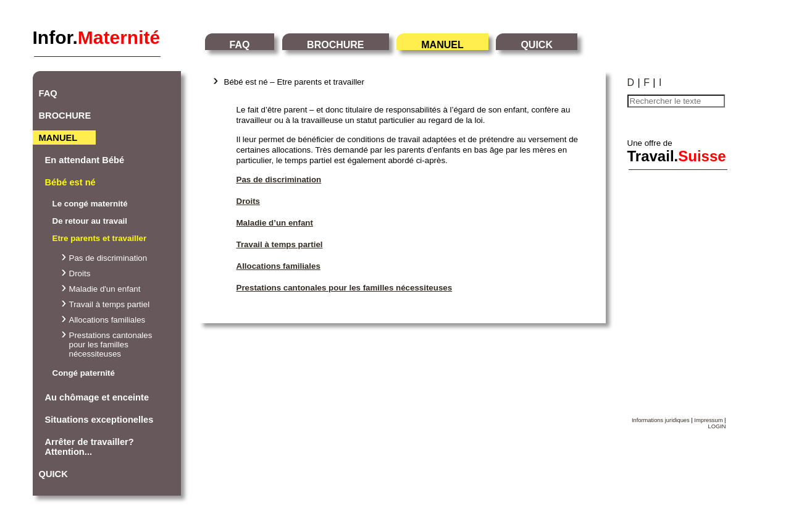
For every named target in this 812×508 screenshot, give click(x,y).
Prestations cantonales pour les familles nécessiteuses (111, 345)
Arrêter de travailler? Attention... (90, 447)
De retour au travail (90, 221)
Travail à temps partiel (110, 304)
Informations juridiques (661, 420)
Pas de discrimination (108, 258)
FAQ (240, 45)
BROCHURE (335, 45)
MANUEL (442, 45)
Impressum (708, 420)
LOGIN (717, 426)
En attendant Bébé (85, 160)
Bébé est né (70, 182)
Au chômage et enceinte (97, 397)
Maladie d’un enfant (275, 223)
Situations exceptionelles (99, 420)
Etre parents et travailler (100, 238)
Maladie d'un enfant (105, 289)
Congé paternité (84, 373)
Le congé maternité (90, 204)
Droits (80, 273)
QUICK (537, 45)
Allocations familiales (107, 320)
